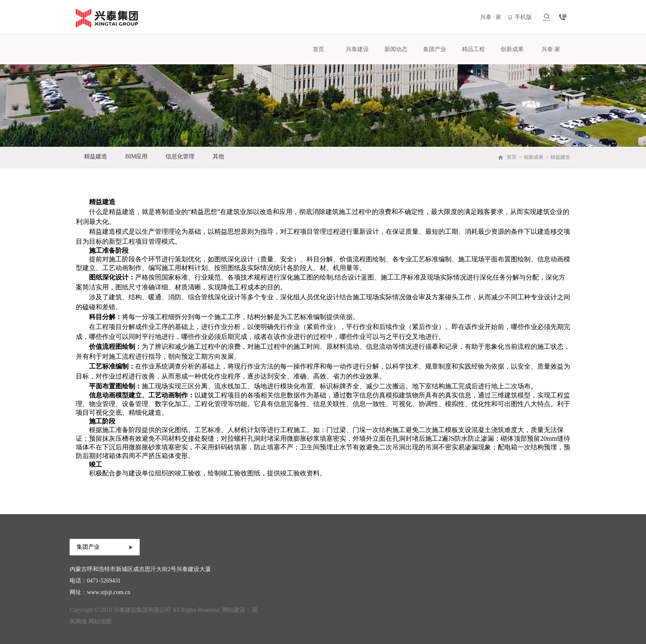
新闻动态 (396, 49)
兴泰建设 (357, 49)
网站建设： (236, 610)
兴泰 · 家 (493, 17)
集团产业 (435, 49)
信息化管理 (180, 156)
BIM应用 (136, 156)
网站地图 (100, 622)
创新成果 (512, 49)
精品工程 (473, 49)
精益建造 (96, 156)
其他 (218, 156)
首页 (318, 49)
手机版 (525, 17)
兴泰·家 (551, 49)
